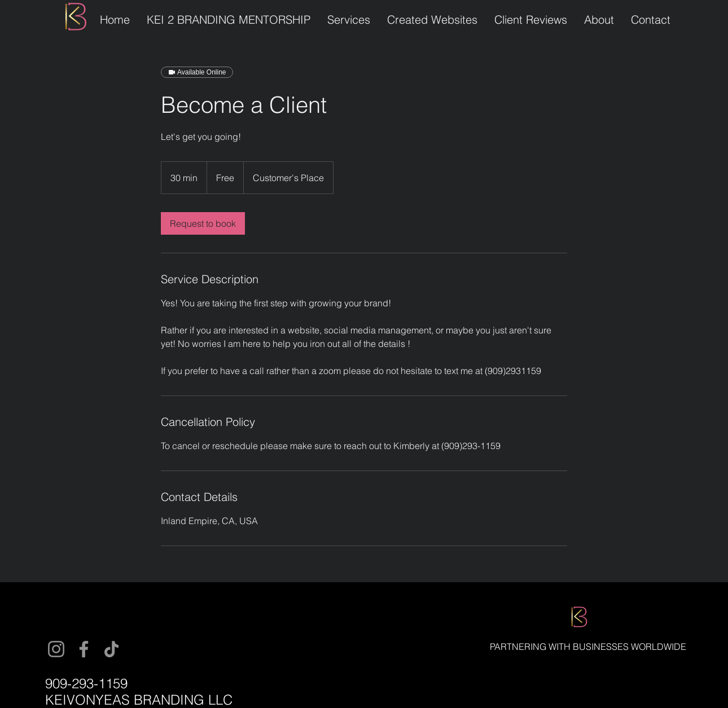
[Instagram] (56, 649)
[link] (203, 223)
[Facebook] (84, 649)
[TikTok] (111, 649)
